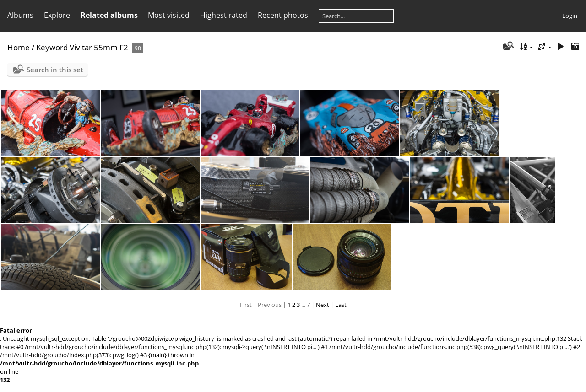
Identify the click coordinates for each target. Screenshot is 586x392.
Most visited (169, 15)
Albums (20, 15)
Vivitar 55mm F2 (99, 47)
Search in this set (55, 70)
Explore (57, 15)
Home (19, 47)
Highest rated (224, 15)
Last (341, 305)
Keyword (52, 47)
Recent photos (283, 15)
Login (570, 16)
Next (323, 305)
